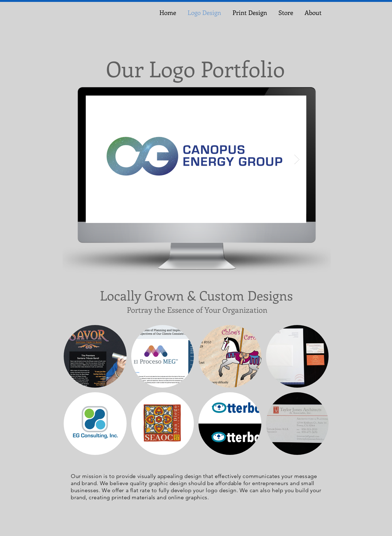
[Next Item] (297, 159)
